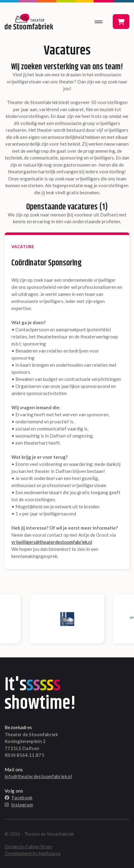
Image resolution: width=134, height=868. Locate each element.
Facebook (18, 797)
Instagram (19, 805)
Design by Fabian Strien (28, 846)
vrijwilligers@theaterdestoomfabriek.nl (52, 542)
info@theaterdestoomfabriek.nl (38, 776)
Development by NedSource (32, 853)
